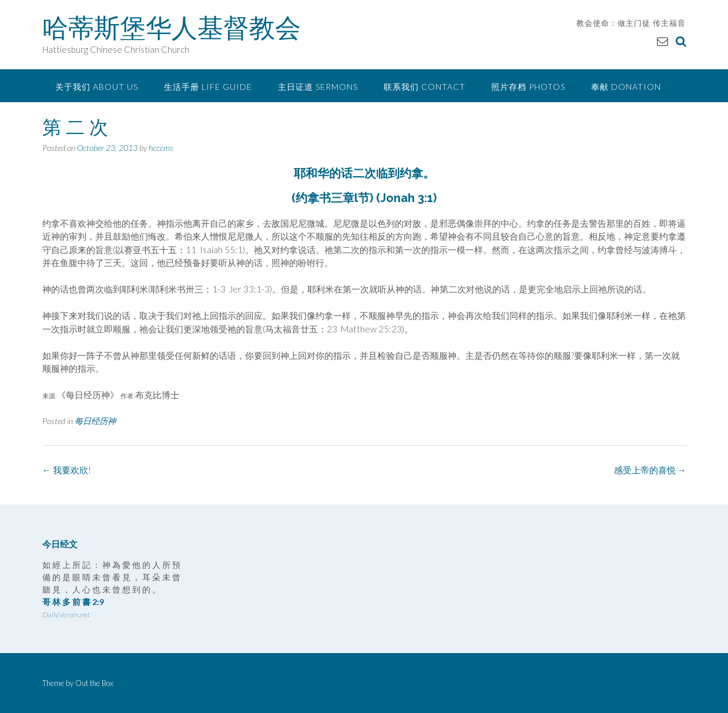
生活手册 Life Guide (208, 87)
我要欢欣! (67, 470)
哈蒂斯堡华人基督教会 (172, 28)
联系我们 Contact (425, 87)
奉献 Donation (626, 87)
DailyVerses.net (66, 615)
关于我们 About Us (97, 87)
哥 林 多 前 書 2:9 (73, 602)
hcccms (161, 148)
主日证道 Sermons (318, 87)
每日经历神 (95, 421)
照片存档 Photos (528, 87)
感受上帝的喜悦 (650, 470)
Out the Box (94, 683)
